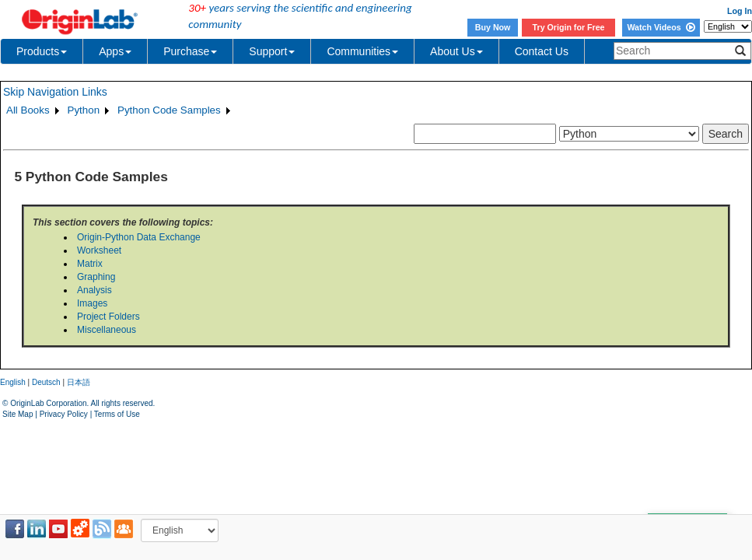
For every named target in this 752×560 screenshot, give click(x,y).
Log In (740, 11)
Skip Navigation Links (55, 92)
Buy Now (493, 27)
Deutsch (46, 382)
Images (92, 303)
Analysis (94, 290)
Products (42, 51)
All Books (28, 110)
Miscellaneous (107, 330)
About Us (456, 51)
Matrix (90, 264)
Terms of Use (117, 414)
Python (84, 110)
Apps (115, 51)
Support (272, 51)
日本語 (79, 382)
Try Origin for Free (569, 27)
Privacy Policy (64, 414)
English (13, 382)
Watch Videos (661, 27)
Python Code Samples (169, 110)
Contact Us (542, 51)
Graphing (96, 277)
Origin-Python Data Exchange (139, 237)
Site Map (17, 414)
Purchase (190, 51)
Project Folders (108, 317)
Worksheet (99, 250)
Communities (362, 51)
